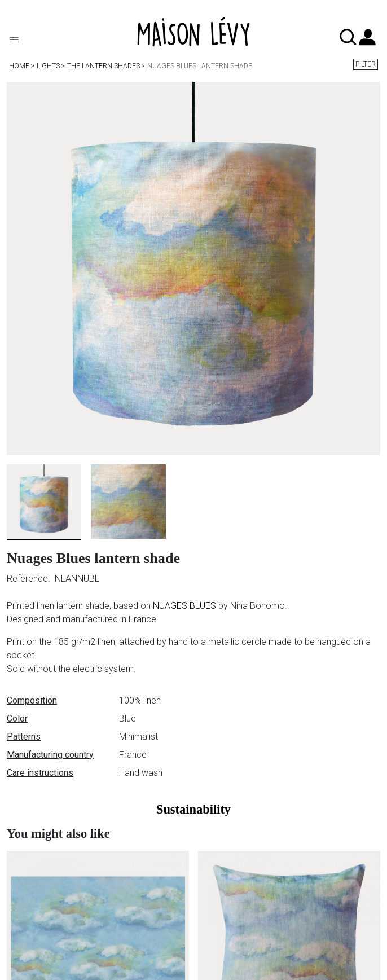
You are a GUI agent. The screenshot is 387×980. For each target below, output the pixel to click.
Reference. (30, 579)
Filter (366, 64)
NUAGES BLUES (184, 606)
